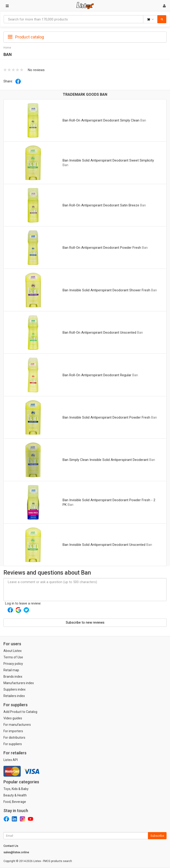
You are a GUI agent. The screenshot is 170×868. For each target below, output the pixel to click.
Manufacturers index (19, 683)
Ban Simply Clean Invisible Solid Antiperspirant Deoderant (105, 460)
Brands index (13, 677)
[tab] (85, 37)
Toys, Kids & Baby (16, 789)
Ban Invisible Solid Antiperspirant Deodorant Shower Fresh (106, 290)
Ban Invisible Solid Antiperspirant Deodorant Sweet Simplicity (108, 160)
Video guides (13, 718)
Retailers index (14, 696)
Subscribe (157, 836)
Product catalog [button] (26, 37)
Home (7, 48)
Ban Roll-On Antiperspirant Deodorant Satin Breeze (101, 205)
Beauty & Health (15, 795)
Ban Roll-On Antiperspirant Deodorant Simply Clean (101, 120)
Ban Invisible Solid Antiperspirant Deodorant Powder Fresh (106, 417)
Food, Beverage (15, 802)
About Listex (13, 651)
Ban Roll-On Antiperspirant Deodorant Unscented (99, 333)
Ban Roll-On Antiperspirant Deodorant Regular (97, 375)
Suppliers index (14, 689)
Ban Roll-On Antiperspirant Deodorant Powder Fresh (102, 248)
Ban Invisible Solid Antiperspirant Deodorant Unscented (104, 545)
